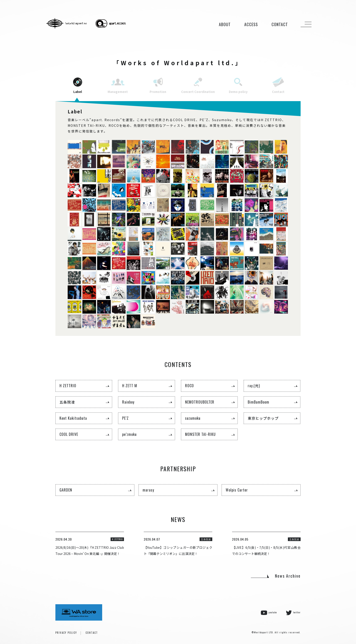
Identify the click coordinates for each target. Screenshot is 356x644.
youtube (269, 613)
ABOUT (225, 24)
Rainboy (128, 402)
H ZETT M (130, 386)
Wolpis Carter (237, 490)
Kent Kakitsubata (73, 418)
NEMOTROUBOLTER (200, 402)
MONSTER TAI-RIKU (200, 434)
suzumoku (193, 418)
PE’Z (125, 418)
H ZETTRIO (68, 386)
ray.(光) (254, 386)
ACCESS (251, 24)
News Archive (288, 576)
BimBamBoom (258, 402)
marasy (148, 490)
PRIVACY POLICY (66, 633)
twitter (293, 613)
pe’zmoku (129, 434)
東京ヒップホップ (263, 418)
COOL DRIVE (69, 434)
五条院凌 (67, 402)
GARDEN (66, 490)
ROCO (189, 386)
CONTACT (280, 24)
